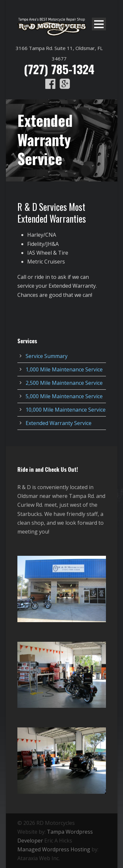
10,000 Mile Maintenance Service (66, 410)
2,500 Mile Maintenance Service (64, 383)
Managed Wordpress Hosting (54, 849)
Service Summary (47, 356)
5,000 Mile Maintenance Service (64, 396)
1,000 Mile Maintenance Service (64, 369)
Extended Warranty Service (59, 423)
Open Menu (99, 24)
